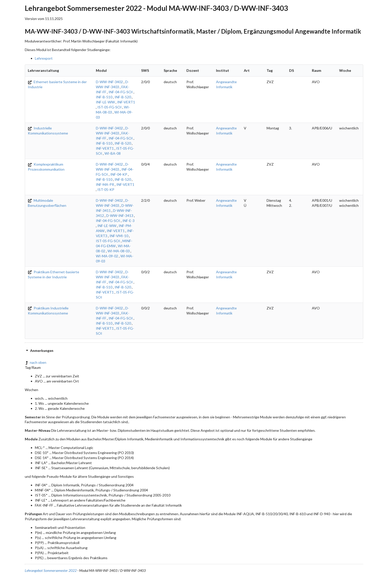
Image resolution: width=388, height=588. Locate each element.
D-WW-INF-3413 (120, 216)
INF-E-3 (128, 221)
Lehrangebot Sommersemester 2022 (51, 570)
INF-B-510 (104, 97)
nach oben (36, 362)
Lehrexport (44, 58)
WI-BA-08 (113, 153)
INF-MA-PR (105, 184)
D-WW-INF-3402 (109, 82)
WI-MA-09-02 (107, 256)
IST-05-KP (106, 189)
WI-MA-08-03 (119, 251)
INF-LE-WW (105, 102)
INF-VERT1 (126, 102)
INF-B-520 (123, 97)
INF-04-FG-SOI (121, 92)
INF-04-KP (119, 174)
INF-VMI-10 (119, 236)
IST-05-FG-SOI (110, 107)
